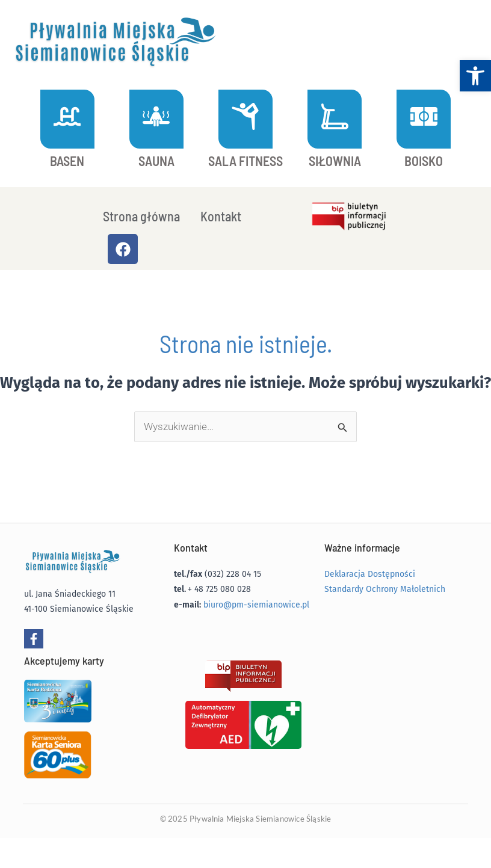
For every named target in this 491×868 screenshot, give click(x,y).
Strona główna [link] (141, 216)
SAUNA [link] (156, 161)
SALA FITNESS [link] (245, 161)
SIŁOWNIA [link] (335, 161)
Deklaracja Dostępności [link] (370, 574)
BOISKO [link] (424, 161)
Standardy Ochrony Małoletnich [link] (385, 589)
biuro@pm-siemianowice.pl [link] (256, 605)
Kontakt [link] (221, 216)
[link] (475, 76)
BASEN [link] (67, 161)
